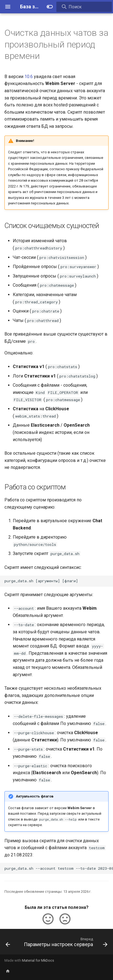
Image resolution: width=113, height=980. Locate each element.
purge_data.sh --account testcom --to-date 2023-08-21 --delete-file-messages (59, 868)
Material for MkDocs (38, 960)
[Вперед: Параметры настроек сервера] (65, 943)
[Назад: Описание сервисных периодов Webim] (8, 943)
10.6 (29, 77)
